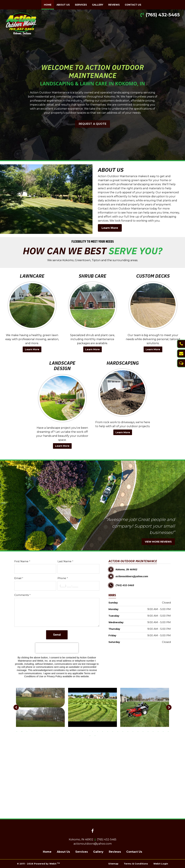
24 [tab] (133, 731)
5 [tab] (37, 731)
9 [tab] (57, 731)
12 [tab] (72, 731)
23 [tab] (128, 731)
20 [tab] (113, 731)
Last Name (64, 561)
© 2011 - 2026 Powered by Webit (38, 864)
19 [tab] (108, 731)
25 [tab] (138, 731)
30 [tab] (163, 731)
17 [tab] (98, 731)
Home (49, 4)
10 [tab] (62, 731)
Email (18, 578)
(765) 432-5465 (163, 15)
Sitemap (113, 864)
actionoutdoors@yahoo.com (93, 844)
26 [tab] (143, 731)
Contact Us (133, 5)
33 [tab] (95, 735)
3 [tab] (27, 731)
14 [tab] (82, 731)
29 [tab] (158, 731)
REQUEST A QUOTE (92, 124)
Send (57, 635)
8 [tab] (52, 731)
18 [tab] (103, 731)
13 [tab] (77, 731)
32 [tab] (90, 735)
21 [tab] (118, 731)
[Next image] (169, 707)
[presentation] (57, 648)
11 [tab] (67, 731)
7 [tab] (47, 731)
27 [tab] (148, 731)
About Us (63, 5)
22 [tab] (123, 731)
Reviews (114, 5)
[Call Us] (181, 344)
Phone (62, 578)
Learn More (110, 228)
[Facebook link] (92, 831)
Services (81, 5)
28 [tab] (153, 731)
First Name (21, 561)
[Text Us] (181, 363)
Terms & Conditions (136, 864)
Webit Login (161, 864)
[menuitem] (48, 5)
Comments (22, 595)
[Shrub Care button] (92, 306)
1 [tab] (17, 731)
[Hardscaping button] (123, 393)
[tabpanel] (40, 707)
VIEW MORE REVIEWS (158, 542)
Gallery (98, 5)
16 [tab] (92, 731)
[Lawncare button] (32, 306)
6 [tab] (42, 731)
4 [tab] (32, 731)
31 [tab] (168, 731)
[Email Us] (181, 354)
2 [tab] (22, 731)
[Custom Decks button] (153, 306)
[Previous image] (16, 707)
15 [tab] (87, 731)
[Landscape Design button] (62, 398)
